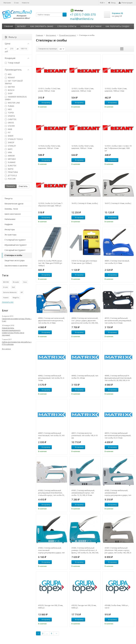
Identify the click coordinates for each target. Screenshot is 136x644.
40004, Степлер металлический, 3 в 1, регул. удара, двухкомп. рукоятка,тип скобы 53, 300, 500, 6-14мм (85, 320)
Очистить (23, 186)
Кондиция (17, 58)
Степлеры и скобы (13, 255)
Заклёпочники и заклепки (16, 266)
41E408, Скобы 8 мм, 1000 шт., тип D (117, 607)
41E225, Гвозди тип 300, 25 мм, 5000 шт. (51, 607)
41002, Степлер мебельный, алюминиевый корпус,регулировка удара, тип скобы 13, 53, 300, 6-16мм (118, 493)
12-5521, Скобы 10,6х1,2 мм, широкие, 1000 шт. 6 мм (83, 90)
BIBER (9, 136)
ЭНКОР (10, 142)
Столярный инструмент (15, 240)
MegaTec (16, 298)
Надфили (9, 224)
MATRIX (10, 87)
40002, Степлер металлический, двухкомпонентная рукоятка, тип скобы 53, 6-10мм (51, 320)
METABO (10, 159)
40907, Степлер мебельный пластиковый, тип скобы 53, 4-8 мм (51, 435)
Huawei (6, 298)
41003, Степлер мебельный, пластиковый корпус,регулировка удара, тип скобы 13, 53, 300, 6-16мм (51, 550)
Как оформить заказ (42, 26)
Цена (17, 44)
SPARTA (10, 116)
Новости (25, 3)
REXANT (10, 78)
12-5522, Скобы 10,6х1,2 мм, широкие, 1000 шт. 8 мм (116, 90)
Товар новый (12, 63)
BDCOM (6, 282)
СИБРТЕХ (11, 119)
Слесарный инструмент (15, 250)
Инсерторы (10, 229)
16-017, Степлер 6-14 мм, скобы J (118, 203)
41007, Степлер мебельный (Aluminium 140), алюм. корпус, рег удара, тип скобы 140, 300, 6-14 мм (118, 550)
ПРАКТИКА (11, 172)
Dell (13, 287)
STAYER (10, 126)
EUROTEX (11, 166)
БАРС (9, 149)
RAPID (9, 169)
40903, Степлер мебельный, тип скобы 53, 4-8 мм (85, 377)
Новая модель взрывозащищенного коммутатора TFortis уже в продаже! (13, 331)
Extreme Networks (10, 292)
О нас (16, 3)
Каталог (22, 26)
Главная (8, 26)
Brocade (16, 282)
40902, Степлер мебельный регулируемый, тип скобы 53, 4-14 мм (51, 378)
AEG (8, 74)
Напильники (10, 219)
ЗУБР (9, 93)
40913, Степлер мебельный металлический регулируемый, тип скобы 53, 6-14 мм (118, 435)
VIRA (8, 152)
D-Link (5, 287)
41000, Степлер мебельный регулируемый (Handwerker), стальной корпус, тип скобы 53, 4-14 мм (51, 493)
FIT (8, 132)
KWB (8, 129)
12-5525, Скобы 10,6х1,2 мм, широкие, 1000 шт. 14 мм (83, 147)
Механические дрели (14, 204)
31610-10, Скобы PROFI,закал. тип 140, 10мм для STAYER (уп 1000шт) (50, 263)
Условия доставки (91, 26)
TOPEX (9, 113)
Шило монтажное (13, 214)
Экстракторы (10, 235)
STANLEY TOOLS (14, 139)
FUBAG (9, 106)
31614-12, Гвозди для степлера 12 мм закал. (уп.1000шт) (84, 262)
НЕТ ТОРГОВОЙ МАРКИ (14, 82)
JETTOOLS (11, 175)
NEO (8, 109)
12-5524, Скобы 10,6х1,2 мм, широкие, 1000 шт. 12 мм (49, 147)
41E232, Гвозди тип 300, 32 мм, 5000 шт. (84, 607)
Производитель (17, 70)
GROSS (9, 123)
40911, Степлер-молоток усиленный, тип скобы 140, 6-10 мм (84, 435)
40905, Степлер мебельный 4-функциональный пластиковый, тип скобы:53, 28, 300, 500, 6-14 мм (118, 378)
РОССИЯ (10, 179)
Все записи (6, 349)
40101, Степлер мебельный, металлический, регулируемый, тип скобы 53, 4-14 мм (118, 320)
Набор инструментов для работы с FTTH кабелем (17, 343)
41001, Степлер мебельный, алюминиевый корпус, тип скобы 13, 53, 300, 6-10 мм (83, 493)
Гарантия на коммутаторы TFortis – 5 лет (17, 320)
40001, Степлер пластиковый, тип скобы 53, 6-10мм (117, 262)
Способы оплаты (67, 26)
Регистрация (126, 3)
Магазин (7, 3)
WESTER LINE (12, 103)
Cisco (25, 282)
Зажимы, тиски (11, 209)
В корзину (44, 102)
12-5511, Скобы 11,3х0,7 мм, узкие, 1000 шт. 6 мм (49, 90)
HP (22, 292)
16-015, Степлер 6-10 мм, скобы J (85, 203)
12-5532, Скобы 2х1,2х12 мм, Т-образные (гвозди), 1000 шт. (50, 204)
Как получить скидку (118, 26)
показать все (8, 302)
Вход (112, 3)
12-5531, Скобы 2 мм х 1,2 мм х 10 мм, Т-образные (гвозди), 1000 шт (118, 148)
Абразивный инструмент (16, 245)
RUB (103, 3)
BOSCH (10, 90)
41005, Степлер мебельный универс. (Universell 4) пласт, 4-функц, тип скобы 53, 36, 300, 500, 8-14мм (85, 550)
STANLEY (10, 146)
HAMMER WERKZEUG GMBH (16, 98)
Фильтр (11, 37)
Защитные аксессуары (15, 260)
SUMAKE (10, 162)
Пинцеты (8, 198)
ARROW (10, 156)
